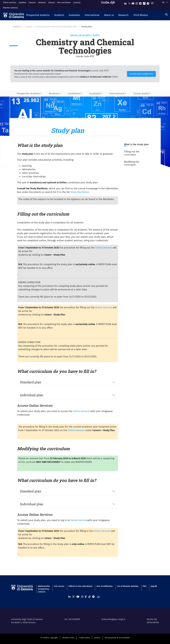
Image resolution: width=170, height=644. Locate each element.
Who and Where (64, 3)
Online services (10, 3)
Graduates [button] (95, 94)
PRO (145, 586)
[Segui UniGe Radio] (152, 3)
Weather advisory (10, 8)
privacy (97, 638)
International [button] (117, 94)
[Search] (166, 15)
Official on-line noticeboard (80, 586)
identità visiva (68, 638)
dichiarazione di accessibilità (117, 638)
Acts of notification (105, 586)
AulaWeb (22, 3)
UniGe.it (17, 27)
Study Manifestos (80, 192)
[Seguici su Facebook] (140, 3)
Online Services (104, 248)
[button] (38, 15)
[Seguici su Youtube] (133, 3)
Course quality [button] (141, 94)
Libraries (32, 3)
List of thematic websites (128, 586)
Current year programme (141, 74)
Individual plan (32, 395)
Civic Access (59, 586)
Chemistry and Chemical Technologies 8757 (57, 27)
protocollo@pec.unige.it (113, 619)
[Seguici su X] (129, 3)
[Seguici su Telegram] (148, 3)
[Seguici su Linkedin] (125, 3)
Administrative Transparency (44, 588)
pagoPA (154, 586)
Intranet (51, 3)
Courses (28, 27)
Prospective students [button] (28, 94)
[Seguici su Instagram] (137, 3)
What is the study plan (136, 144)
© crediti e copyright (49, 638)
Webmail (42, 3)
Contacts (77, 3)
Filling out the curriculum (132, 153)
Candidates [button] (74, 94)
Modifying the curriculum (132, 163)
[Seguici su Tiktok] (144, 3)
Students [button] (54, 94)
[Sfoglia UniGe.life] (109, 5)
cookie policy (84, 638)
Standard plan (31, 382)
